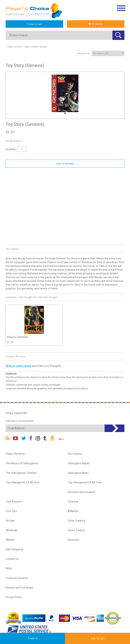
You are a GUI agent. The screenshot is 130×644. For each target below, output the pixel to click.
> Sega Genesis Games (35, 47)
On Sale (10, 521)
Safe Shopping (14, 549)
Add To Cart (97, 638)
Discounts (74, 540)
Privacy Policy (14, 597)
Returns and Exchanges (20, 588)
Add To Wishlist (65, 164)
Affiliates (73, 511)
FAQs (9, 568)
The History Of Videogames (22, 463)
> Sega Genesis (14, 47)
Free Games (75, 454)
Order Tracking (76, 521)
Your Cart (11, 511)
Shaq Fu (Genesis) (17, 337)
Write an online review (18, 366)
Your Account (14, 502)
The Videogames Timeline (21, 473)
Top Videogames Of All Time (23, 482)
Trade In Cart (34, 24)
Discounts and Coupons (82, 492)
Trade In (33, 638)
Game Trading (76, 530)
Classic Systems (15, 454)
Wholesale (12, 530)
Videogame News (78, 473)
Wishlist (10, 540)
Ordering (73, 502)
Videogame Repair (79, 463)
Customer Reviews (17, 578)
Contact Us (12, 559)
